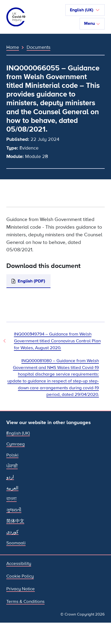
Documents (38, 47)
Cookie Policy (20, 576)
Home (13, 47)
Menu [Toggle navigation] (92, 23)
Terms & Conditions (25, 601)
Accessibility (19, 563)
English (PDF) (31, 281)
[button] (85, 10)
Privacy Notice (21, 589)
